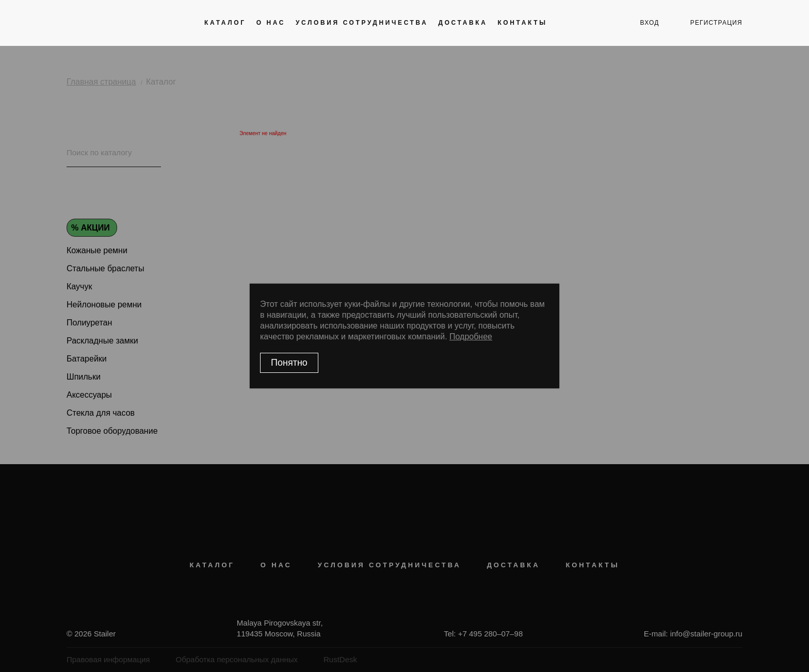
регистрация (716, 23)
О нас (271, 23)
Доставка (463, 23)
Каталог (225, 23)
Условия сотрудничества (362, 23)
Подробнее (471, 337)
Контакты (522, 23)
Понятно (289, 363)
